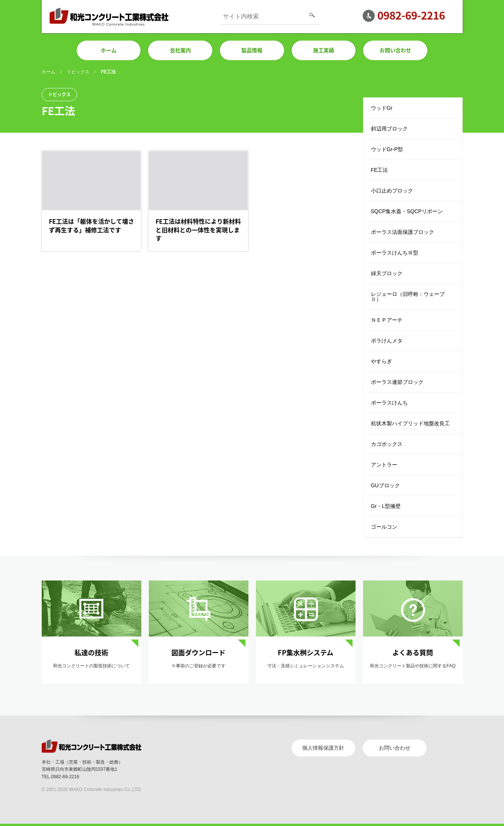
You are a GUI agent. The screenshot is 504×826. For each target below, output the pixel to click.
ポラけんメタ (387, 341)
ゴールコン (384, 527)
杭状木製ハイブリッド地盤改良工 (410, 423)
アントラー (384, 465)
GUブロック (385, 485)
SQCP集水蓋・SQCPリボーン (407, 211)
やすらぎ (381, 361)
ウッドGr (382, 108)
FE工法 (380, 170)
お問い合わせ (395, 748)
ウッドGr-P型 (387, 149)
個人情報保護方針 (323, 748)
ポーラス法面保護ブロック (403, 232)
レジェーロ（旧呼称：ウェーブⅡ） (408, 297)
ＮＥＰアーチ (387, 320)
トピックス (78, 72)
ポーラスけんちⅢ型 (395, 253)
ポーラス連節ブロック (397, 382)
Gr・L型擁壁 (386, 506)
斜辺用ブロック (389, 129)
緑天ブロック (387, 273)
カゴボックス (387, 444)
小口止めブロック (392, 191)
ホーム (48, 72)
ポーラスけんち (389, 403)
